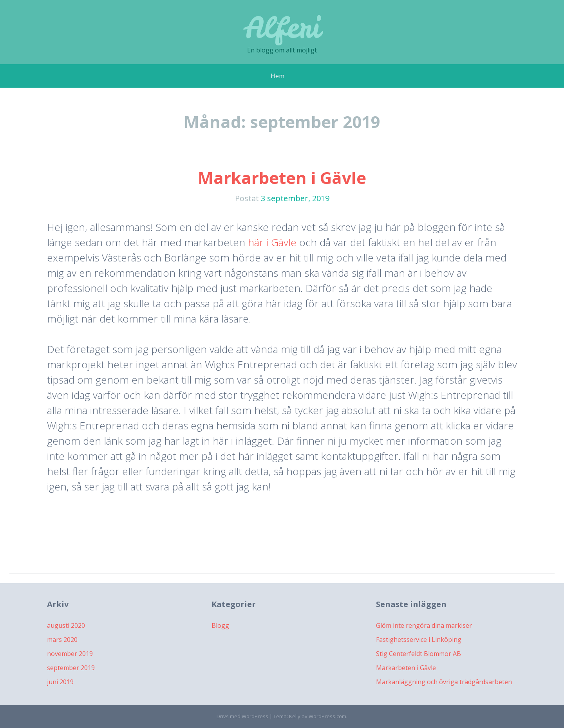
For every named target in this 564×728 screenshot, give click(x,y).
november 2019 (70, 654)
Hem (277, 76)
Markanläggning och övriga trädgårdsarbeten (444, 682)
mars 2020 (62, 640)
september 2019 (71, 668)
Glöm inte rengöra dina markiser (424, 625)
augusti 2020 (66, 625)
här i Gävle (272, 242)
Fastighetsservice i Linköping (419, 640)
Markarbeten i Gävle (282, 177)
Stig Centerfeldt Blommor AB (418, 654)
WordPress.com (327, 716)
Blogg (220, 625)
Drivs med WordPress (242, 716)
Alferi (282, 27)
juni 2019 (60, 682)
